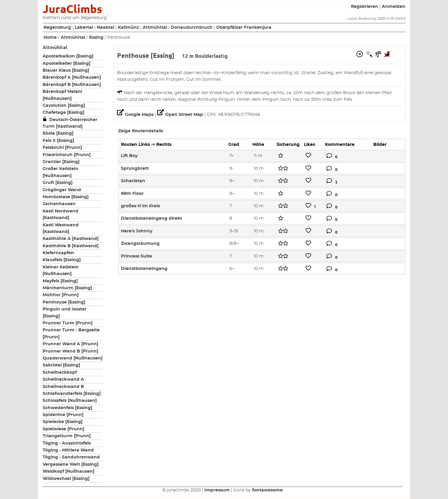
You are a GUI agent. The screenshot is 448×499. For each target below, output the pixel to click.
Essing (96, 38)
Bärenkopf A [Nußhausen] (72, 77)
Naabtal (106, 28)
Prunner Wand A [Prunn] (70, 344)
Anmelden (394, 7)
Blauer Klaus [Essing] (66, 71)
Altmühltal (155, 28)
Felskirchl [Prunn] (62, 148)
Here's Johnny (137, 231)
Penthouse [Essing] (64, 302)
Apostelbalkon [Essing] (68, 56)
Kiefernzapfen (58, 253)
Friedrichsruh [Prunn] (67, 155)
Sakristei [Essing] (61, 365)
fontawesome (267, 490)
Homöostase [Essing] (66, 197)
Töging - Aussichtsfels (67, 443)
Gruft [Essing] (58, 183)
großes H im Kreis (140, 206)
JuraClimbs (72, 9)
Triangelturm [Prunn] (67, 436)
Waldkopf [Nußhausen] (68, 471)
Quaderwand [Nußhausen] (73, 358)
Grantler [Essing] (61, 162)
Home (50, 38)
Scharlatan (133, 181)
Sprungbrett (135, 169)
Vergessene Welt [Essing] (71, 465)
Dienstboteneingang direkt (151, 218)
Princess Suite (136, 256)
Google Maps (136, 115)
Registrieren (365, 7)
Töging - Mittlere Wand (68, 450)
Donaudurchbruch (192, 28)
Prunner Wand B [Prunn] (70, 351)
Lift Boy (129, 156)
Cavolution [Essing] (64, 106)
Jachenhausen (59, 204)
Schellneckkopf (60, 373)
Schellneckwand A (63, 379)
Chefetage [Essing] (63, 113)
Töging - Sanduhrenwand (71, 457)
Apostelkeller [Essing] (67, 64)
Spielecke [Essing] (63, 422)
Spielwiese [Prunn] (63, 429)
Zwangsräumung (140, 244)
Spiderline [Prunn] (63, 415)
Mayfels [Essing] (60, 281)
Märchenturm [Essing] (67, 288)
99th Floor (132, 194)
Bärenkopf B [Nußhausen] (72, 85)
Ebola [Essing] (58, 133)
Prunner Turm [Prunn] (68, 323)
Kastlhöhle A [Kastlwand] (71, 239)
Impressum (217, 490)
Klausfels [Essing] (62, 260)
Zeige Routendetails (141, 131)
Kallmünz (128, 28)
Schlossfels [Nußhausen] (70, 401)
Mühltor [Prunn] (61, 295)
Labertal (84, 28)
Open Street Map (181, 115)
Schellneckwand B (63, 387)
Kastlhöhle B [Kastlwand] (71, 246)
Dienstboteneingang (144, 269)
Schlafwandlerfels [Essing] (72, 394)
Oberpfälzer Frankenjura (244, 28)
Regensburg (57, 28)
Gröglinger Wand (62, 190)
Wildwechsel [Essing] (66, 479)
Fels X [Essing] (58, 141)
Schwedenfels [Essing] (67, 408)
